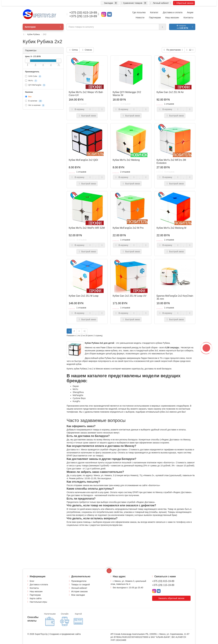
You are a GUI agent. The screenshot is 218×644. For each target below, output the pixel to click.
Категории (43, 27)
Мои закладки (78, 595)
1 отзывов (169, 104)
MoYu (31, 81)
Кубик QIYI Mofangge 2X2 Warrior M (127, 94)
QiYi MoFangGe (35, 85)
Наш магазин (36, 591)
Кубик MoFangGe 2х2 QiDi (83, 160)
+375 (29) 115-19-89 (163, 585)
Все (28, 97)
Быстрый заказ (87, 116)
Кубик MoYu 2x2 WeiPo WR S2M (87, 228)
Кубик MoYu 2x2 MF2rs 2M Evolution (171, 161)
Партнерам (35, 595)
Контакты (34, 588)
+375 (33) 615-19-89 (163, 581)
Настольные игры (38, 602)
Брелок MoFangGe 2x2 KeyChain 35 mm (175, 297)
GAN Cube (33, 76)
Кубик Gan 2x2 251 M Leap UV (130, 296)
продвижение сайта (71, 634)
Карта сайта (36, 598)
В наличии (34, 101)
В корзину (78, 109)
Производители (79, 581)
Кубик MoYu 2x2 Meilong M (171, 228)
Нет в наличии (35, 105)
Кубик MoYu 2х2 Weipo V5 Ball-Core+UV (86, 94)
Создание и (55, 634)
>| (84, 331)
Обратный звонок (184, 3)
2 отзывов (125, 172)
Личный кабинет (79, 588)
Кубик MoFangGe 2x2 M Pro (128, 228)
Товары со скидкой (81, 585)
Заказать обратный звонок (171, 598)
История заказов (79, 591)
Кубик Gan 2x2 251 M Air (170, 92)
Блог (32, 581)
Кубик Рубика (34, 34)
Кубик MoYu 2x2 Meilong (126, 160)
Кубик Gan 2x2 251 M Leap (84, 296)
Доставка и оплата (39, 585)
